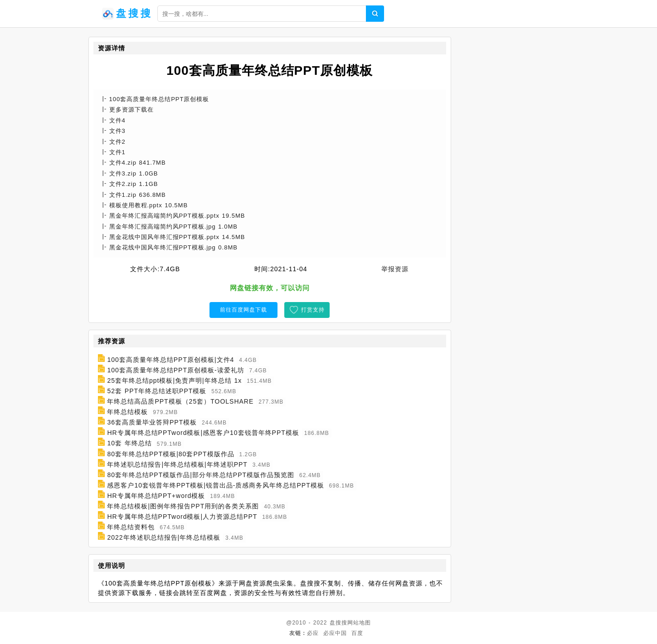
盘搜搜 (338, 623)
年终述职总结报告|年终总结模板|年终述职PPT (177, 464)
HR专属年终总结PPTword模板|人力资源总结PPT (182, 517)
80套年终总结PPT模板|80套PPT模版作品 (170, 454)
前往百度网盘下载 (243, 310)
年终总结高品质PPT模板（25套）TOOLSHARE (180, 401)
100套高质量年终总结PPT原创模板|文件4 (170, 360)
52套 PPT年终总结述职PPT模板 (157, 391)
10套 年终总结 (129, 444)
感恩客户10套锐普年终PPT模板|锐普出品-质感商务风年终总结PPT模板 (215, 485)
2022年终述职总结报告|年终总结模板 (164, 537)
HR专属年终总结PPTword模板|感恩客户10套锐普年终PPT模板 (203, 433)
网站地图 (359, 623)
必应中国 (335, 633)
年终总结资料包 (131, 527)
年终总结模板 (127, 412)
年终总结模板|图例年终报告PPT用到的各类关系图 (183, 506)
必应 (313, 633)
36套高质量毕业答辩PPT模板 (152, 422)
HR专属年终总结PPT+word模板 (156, 496)
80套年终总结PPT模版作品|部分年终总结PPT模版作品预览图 (201, 475)
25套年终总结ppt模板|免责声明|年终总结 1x (174, 381)
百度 (357, 633)
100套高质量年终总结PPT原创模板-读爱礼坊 (175, 370)
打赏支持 (313, 310)
